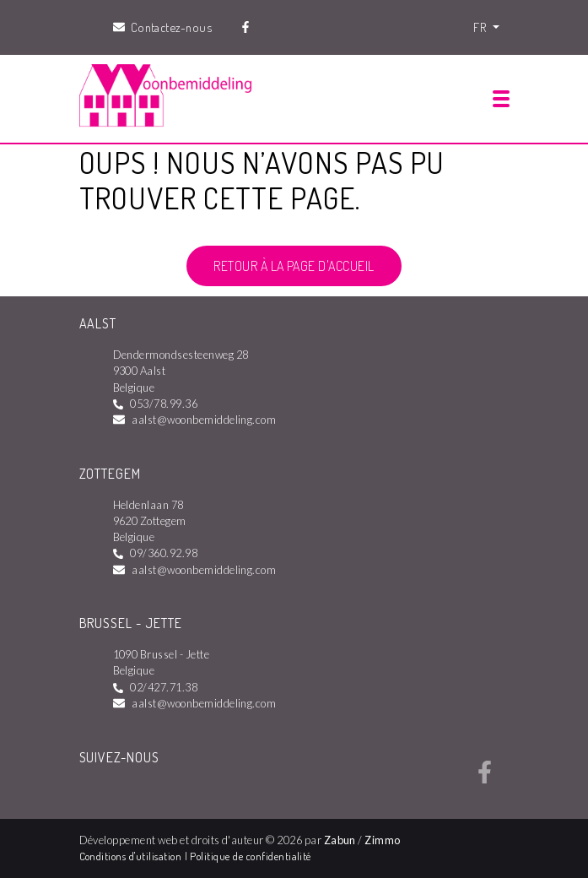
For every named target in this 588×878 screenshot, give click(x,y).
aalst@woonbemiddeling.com (204, 420)
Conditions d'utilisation (132, 856)
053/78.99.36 (164, 404)
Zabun (340, 840)
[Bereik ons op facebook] (485, 778)
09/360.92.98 (164, 553)
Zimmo (382, 840)
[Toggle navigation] (501, 99)
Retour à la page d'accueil (294, 266)
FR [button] (481, 27)
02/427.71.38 (164, 687)
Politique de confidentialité (250, 856)
